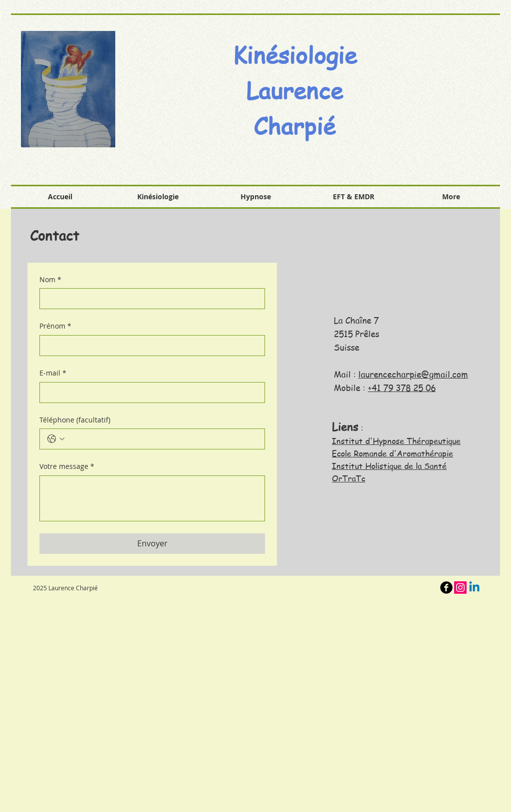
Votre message (67, 466)
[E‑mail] (149, 393)
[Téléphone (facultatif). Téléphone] (162, 439)
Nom (50, 280)
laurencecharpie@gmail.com (413, 374)
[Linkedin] (474, 588)
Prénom (55, 326)
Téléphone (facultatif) (75, 420)
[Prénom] (149, 346)
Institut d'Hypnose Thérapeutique (396, 441)
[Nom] (149, 299)
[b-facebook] (446, 588)
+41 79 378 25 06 (402, 388)
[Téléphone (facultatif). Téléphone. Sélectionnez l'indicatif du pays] (56, 439)
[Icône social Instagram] (460, 588)
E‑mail (53, 373)
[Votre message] (152, 498)
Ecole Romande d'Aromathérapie (392, 453)
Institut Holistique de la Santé (389, 466)
